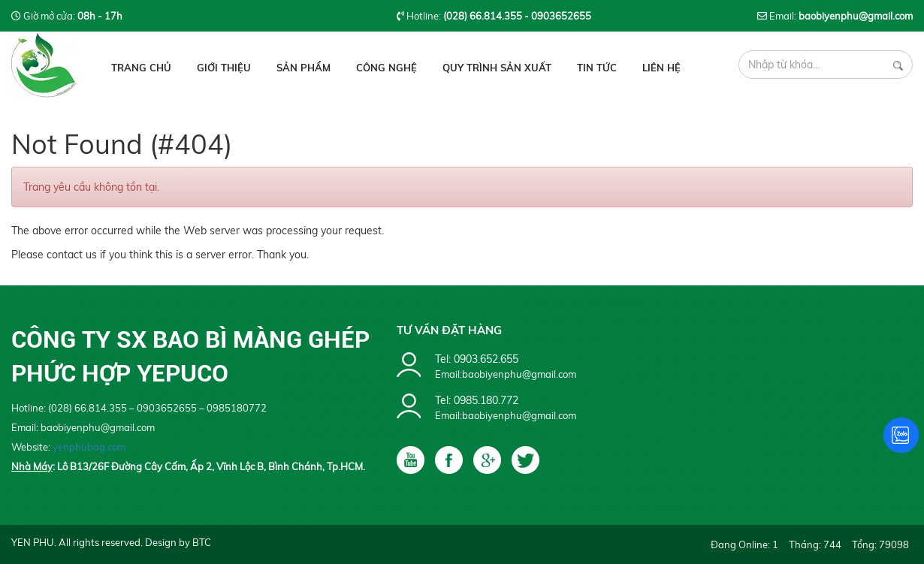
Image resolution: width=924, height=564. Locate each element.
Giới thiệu (224, 68)
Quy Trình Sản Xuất (497, 68)
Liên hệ (661, 68)
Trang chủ (141, 68)
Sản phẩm (303, 68)
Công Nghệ (387, 68)
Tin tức (597, 68)
